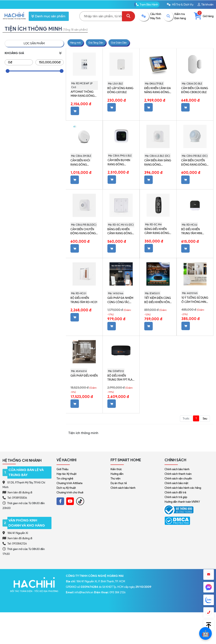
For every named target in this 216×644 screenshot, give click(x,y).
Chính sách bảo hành (123, 488)
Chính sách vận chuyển (178, 479)
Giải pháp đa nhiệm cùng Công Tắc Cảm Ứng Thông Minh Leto (120, 300)
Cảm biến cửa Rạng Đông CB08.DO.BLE (195, 90)
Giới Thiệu (62, 469)
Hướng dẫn (117, 474)
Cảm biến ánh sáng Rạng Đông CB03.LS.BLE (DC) (158, 163)
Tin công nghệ (65, 479)
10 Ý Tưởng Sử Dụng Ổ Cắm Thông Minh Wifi (195, 300)
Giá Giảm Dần (119, 43)
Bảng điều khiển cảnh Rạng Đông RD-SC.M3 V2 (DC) (120, 232)
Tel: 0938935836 (17, 498)
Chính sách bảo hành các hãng (183, 488)
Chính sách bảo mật (176, 483)
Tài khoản (206, 5)
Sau (205, 419)
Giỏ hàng (204, 16)
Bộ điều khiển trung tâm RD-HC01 (84, 300)
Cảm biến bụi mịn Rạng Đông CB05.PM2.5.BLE (119, 163)
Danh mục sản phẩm (48, 16)
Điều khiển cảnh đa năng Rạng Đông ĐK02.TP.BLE (158, 91)
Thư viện (115, 479)
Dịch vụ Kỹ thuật (66, 488)
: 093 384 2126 (110, 592)
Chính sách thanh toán (178, 474)
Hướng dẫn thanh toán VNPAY (182, 502)
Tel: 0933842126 (17, 544)
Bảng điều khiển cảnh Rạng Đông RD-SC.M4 (157, 231)
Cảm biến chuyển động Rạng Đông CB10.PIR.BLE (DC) (194, 163)
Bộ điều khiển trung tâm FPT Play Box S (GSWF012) (121, 378)
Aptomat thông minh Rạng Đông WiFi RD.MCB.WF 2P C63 (83, 94)
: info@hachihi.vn (80, 592)
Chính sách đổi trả (175, 492)
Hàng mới (75, 43)
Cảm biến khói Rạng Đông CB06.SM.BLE (80, 163)
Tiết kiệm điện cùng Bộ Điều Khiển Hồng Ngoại (158, 300)
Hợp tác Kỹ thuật (67, 474)
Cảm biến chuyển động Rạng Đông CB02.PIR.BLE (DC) (83, 232)
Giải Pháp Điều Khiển (84, 376)
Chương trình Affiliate (70, 483)
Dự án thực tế (119, 483)
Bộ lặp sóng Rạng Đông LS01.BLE (120, 90)
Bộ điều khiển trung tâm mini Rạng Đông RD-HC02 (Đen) (192, 232)
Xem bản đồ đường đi (17, 492)
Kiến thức (116, 469)
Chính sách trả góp (176, 497)
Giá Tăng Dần (96, 43)
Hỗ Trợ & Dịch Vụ (180, 5)
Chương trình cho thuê (70, 492)
